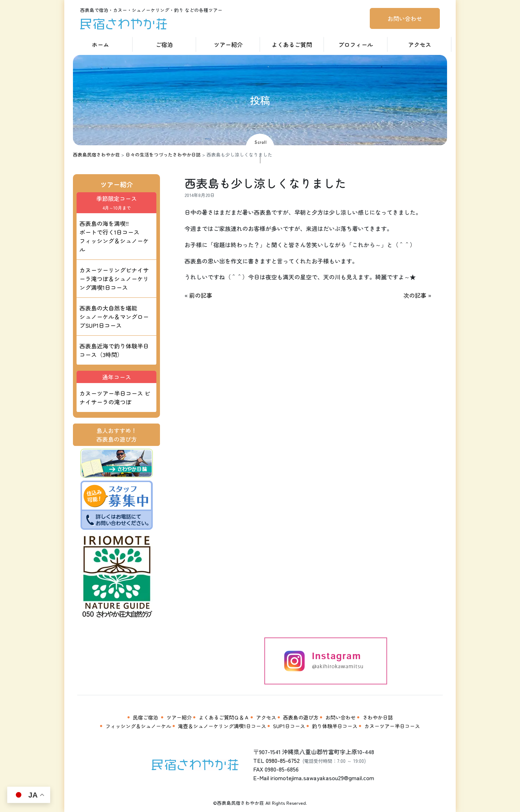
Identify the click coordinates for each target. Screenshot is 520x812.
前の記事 (201, 295)
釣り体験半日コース (335, 726)
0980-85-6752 (283, 760)
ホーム (100, 44)
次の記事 (415, 295)
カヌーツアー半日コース (392, 726)
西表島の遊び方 (301, 717)
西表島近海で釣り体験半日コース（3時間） (114, 350)
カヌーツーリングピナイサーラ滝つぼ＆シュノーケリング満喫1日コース (114, 279)
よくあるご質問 (292, 44)
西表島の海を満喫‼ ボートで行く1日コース (114, 236)
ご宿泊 (164, 44)
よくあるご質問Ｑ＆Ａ (224, 717)
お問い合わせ (405, 18)
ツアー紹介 (228, 44)
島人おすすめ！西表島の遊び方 (117, 435)
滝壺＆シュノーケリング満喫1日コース (222, 726)
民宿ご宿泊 (146, 717)
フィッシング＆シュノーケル (138, 726)
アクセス (420, 44)
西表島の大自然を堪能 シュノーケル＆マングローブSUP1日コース (114, 317)
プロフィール (356, 44)
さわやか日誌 (378, 717)
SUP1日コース (289, 726)
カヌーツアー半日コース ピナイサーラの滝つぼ (115, 398)
